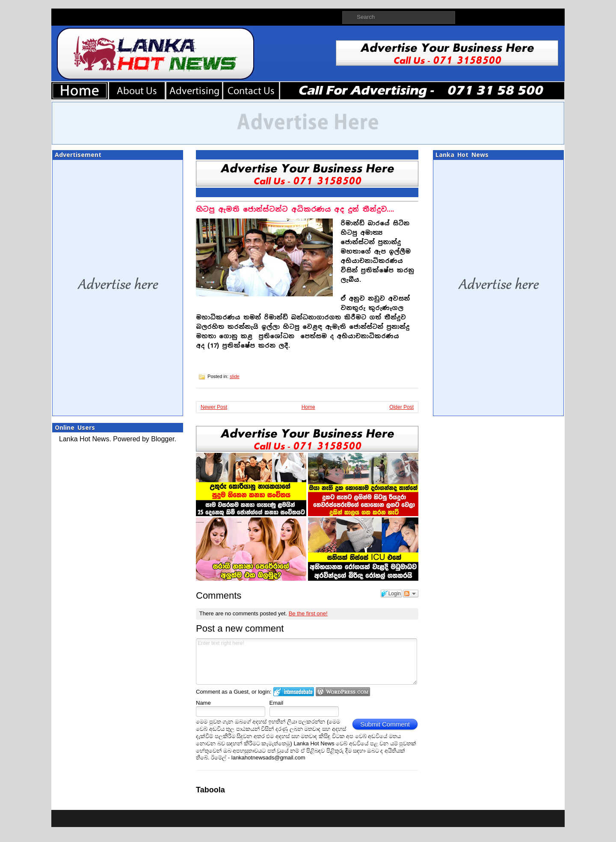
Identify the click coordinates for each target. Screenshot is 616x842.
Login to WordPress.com (343, 692)
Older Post (401, 407)
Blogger (163, 439)
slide (235, 376)
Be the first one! (308, 613)
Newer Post (214, 407)
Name (203, 703)
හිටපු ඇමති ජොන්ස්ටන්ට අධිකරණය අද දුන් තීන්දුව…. (295, 209)
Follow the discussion (411, 594)
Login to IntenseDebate (294, 692)
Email (277, 703)
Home (308, 407)
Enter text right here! (307, 662)
